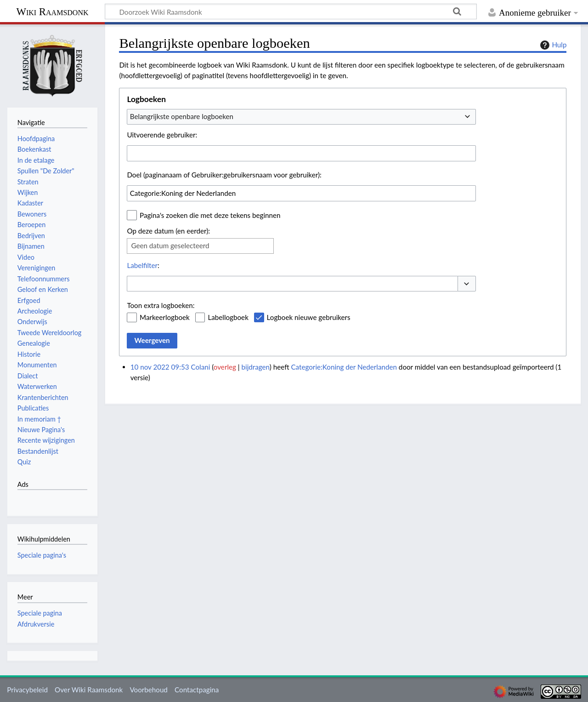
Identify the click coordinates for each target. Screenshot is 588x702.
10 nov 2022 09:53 (160, 367)
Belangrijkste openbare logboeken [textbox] (182, 116)
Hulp (552, 45)
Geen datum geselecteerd (170, 245)
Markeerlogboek (165, 317)
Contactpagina (197, 690)
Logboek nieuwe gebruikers (309, 317)
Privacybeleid (27, 690)
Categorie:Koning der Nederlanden (344, 367)
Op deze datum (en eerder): (168, 231)
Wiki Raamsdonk (52, 12)
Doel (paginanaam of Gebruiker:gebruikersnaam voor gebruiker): (224, 175)
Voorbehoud (148, 690)
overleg (225, 367)
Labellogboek (228, 317)
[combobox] (301, 117)
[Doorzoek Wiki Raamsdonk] (291, 11)
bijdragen (256, 367)
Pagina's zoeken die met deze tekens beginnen (210, 215)
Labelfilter (142, 265)
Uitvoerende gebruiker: (162, 135)
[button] (467, 284)
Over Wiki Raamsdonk (89, 690)
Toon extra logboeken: (161, 305)
